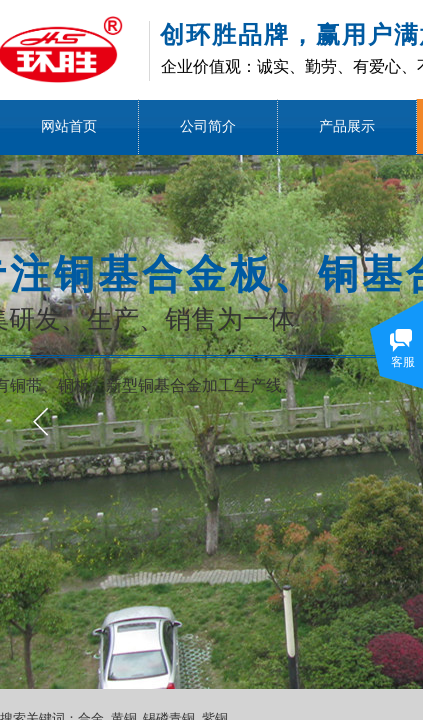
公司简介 (208, 126)
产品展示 (347, 126)
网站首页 (69, 126)
